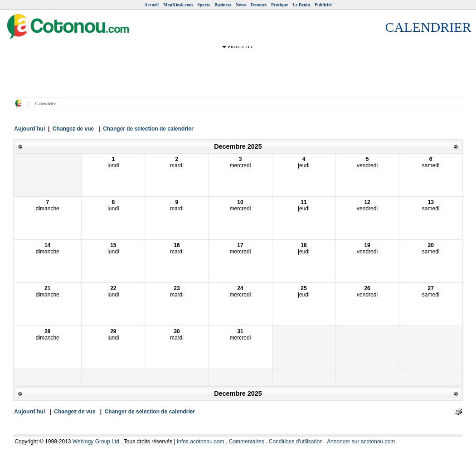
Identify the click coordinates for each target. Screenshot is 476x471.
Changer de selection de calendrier (148, 129)
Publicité (323, 5)
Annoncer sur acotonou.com (361, 442)
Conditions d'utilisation (296, 442)
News (241, 5)
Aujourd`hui (29, 129)
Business (223, 5)
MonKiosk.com (178, 5)
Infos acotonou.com (201, 442)
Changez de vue (73, 129)
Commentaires (247, 442)
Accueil (151, 5)
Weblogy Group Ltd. (97, 442)
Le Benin (301, 5)
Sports (204, 5)
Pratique (279, 5)
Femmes (259, 5)
